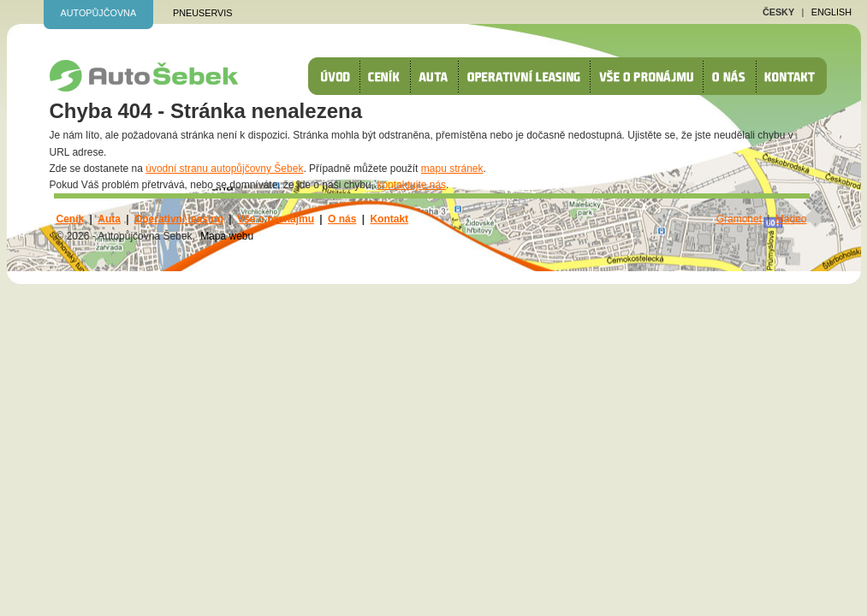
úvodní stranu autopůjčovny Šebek (224, 169)
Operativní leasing (529, 76)
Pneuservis (202, 13)
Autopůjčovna (99, 13)
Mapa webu (227, 236)
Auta (439, 76)
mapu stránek (452, 169)
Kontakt (796, 76)
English (831, 12)
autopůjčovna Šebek (144, 76)
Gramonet (739, 219)
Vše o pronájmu (651, 76)
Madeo (791, 219)
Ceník (389, 76)
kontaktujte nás (411, 185)
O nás (734, 76)
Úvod (341, 76)
